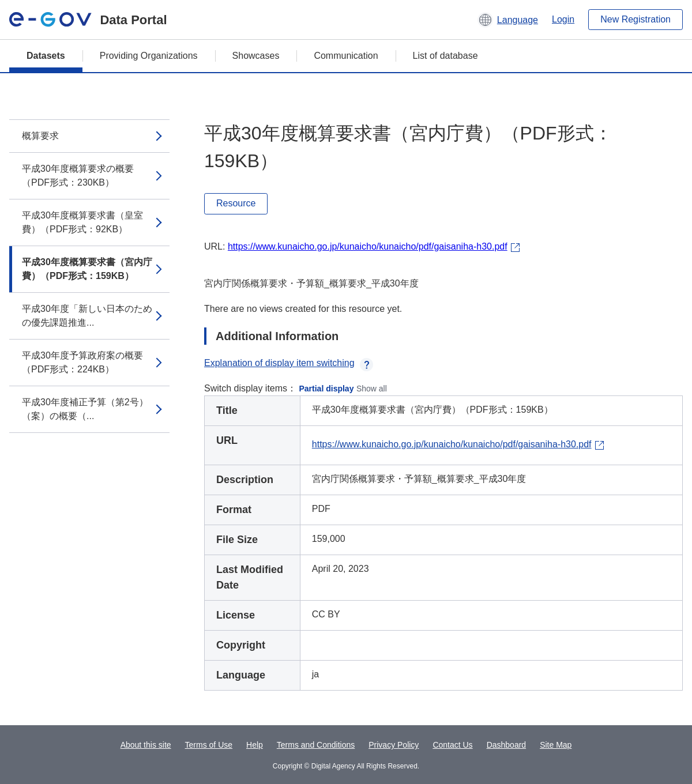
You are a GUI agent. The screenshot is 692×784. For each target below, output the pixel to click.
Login (563, 19)
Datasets (46, 56)
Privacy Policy (394, 745)
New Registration (635, 19)
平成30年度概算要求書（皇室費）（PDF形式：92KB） (82, 222)
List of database (445, 56)
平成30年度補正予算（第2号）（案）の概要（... (85, 409)
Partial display (327, 389)
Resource (236, 203)
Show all (372, 389)
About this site (146, 745)
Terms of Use (209, 745)
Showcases (256, 56)
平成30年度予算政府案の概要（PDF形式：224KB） (82, 362)
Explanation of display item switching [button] (289, 363)
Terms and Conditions (316, 745)
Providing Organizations (149, 56)
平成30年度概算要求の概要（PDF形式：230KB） (78, 176)
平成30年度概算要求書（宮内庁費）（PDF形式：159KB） (87, 269)
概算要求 (40, 136)
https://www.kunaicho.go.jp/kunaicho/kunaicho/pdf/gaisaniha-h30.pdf (368, 246)
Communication (346, 56)
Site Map (556, 745)
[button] (508, 20)
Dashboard (507, 745)
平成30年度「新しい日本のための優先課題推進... (87, 316)
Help (255, 745)
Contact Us (452, 745)
